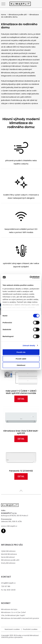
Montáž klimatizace (9, 554)
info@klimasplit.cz (8, 583)
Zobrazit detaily (29, 345)
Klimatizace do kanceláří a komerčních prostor (20, 618)
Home (4, 15)
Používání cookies (30, 629)
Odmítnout (21, 365)
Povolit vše (21, 352)
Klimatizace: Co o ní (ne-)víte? (13, 612)
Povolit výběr (21, 359)
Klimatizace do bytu (9, 609)
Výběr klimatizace (8, 551)
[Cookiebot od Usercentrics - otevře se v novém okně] (30, 277)
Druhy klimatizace (8, 563)
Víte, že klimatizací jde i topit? (13, 615)
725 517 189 (6, 586)
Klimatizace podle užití (18, 15)
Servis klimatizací (8, 557)
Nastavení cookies (12, 629)
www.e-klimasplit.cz (9, 526)
